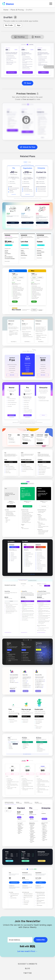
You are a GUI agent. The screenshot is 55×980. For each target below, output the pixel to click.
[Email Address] (20, 940)
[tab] (19, 37)
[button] (50, 4)
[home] (8, 4)
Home (6, 10)
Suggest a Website (28, 964)
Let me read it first (27, 951)
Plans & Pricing (17, 10)
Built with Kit (28, 946)
